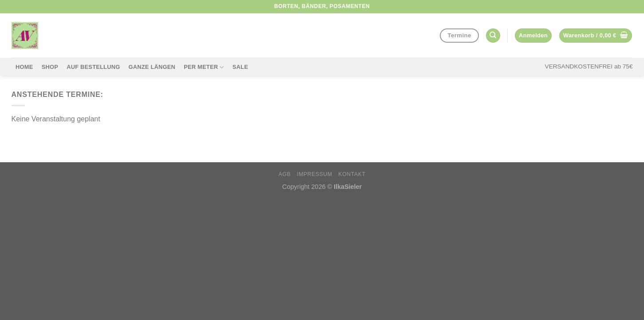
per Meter (204, 67)
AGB (284, 174)
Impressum (315, 174)
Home (24, 67)
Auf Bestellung (93, 67)
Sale (240, 67)
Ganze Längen (152, 67)
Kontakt (352, 174)
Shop (50, 67)
